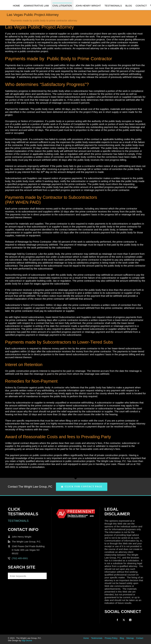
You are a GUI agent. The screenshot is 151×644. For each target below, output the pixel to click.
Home (86, 638)
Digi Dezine (27, 640)
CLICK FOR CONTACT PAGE (82, 487)
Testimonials (97, 638)
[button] (43, 576)
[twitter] (124, 620)
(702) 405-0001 (20, 558)
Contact (140, 638)
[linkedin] (130, 620)
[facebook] (117, 620)
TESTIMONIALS (18, 521)
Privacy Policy (111, 638)
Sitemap (130, 638)
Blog (122, 638)
